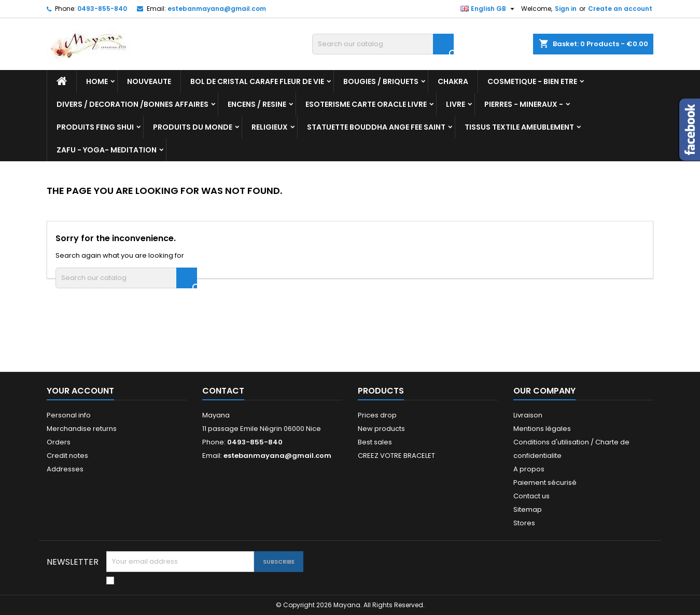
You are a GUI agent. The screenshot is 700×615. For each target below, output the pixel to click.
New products (381, 429)
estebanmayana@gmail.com (217, 9)
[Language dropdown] (489, 9)
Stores (524, 523)
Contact (223, 391)
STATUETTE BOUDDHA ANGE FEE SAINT (376, 127)
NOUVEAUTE (149, 81)
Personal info (69, 415)
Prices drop (377, 415)
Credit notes (67, 456)
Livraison (528, 415)
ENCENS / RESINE (257, 104)
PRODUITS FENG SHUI (95, 127)
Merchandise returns (82, 429)
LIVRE (456, 104)
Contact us (531, 496)
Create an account (620, 9)
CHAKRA (453, 81)
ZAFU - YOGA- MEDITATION (107, 150)
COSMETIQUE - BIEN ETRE (532, 81)
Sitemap (528, 509)
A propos (529, 469)
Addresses (65, 469)
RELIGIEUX (270, 127)
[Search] (383, 44)
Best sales (375, 442)
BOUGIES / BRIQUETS (381, 81)
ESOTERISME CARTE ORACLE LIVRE (366, 104)
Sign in (566, 9)
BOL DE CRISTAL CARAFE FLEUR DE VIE (257, 81)
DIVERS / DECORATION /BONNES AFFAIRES (132, 104)
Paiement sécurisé (545, 483)
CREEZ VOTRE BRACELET (396, 456)
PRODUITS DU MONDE (193, 127)
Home (97, 81)
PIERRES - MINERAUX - (524, 104)
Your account (80, 391)
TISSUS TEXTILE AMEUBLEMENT (519, 127)
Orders (59, 442)
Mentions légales (542, 429)
